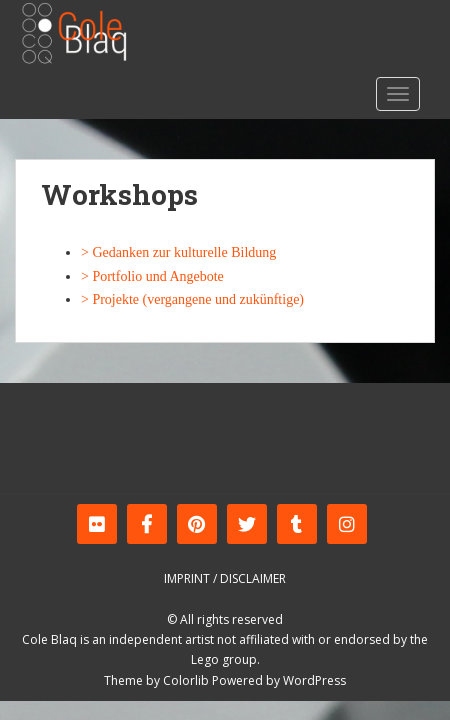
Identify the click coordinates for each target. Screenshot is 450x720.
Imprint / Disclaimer (225, 578)
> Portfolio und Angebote (152, 276)
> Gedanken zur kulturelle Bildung (178, 252)
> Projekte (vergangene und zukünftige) (192, 299)
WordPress (314, 680)
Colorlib (186, 680)
